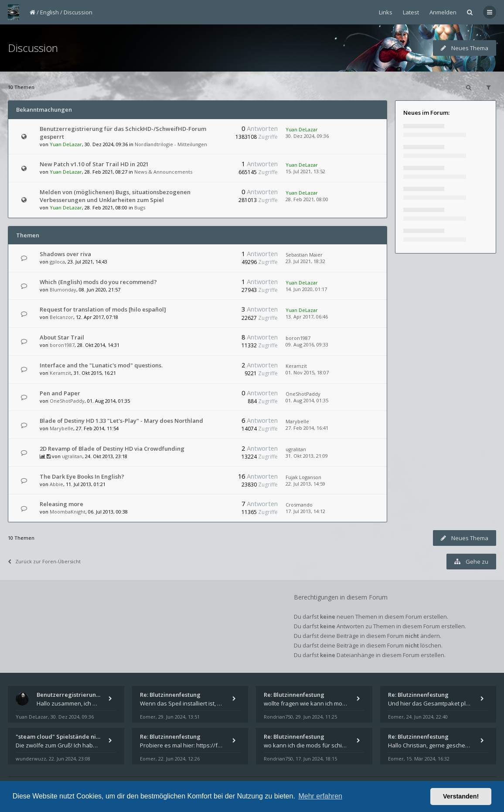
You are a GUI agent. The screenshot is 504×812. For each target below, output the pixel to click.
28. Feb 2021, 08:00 (307, 199)
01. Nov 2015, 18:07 (307, 372)
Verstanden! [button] (461, 796)
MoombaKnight (68, 512)
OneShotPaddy (67, 401)
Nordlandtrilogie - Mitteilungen (171, 144)
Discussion (78, 12)
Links (386, 12)
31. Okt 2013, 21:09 (307, 456)
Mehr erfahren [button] (320, 796)
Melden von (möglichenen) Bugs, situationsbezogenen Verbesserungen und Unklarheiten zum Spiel (115, 196)
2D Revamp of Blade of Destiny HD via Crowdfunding (112, 449)
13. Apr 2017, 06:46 (307, 317)
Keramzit (60, 373)
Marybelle (61, 428)
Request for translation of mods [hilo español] (103, 309)
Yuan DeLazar (66, 144)
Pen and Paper (60, 393)
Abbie (56, 484)
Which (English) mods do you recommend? (98, 282)
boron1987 (62, 345)
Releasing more (61, 504)
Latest (411, 12)
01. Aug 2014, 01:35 (307, 400)
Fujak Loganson (303, 477)
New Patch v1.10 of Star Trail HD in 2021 (94, 164)
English (49, 12)
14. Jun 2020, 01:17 (306, 289)
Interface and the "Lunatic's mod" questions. (101, 365)
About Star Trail (62, 337)
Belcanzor (61, 317)
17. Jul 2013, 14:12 (305, 511)
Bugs (140, 207)
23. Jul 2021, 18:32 (305, 261)
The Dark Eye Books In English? (82, 476)
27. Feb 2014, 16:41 (307, 428)
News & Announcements (163, 172)
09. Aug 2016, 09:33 (307, 344)
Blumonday (63, 290)
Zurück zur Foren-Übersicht (44, 561)
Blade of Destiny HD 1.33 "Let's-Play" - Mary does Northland (121, 421)
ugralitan (72, 456)
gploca (57, 262)
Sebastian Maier (304, 255)
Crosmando (299, 505)
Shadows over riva (65, 254)
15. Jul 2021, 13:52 (305, 171)
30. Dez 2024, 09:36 (307, 136)
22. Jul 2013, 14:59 (305, 484)
